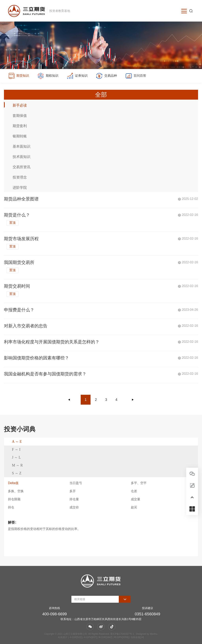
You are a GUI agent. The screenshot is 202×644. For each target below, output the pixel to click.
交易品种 (106, 76)
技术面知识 (22, 157)
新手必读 (20, 105)
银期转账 (20, 136)
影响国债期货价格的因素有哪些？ (36, 358)
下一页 (133, 400)
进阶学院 (20, 188)
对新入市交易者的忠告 (26, 326)
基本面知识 (22, 146)
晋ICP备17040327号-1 (122, 634)
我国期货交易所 (19, 262)
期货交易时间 (17, 286)
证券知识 (77, 76)
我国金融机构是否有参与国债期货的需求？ (45, 374)
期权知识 (48, 76)
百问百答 (136, 76)
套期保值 (20, 116)
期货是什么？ (17, 215)
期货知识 (19, 76)
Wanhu (153, 634)
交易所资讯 (22, 167)
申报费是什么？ (19, 310)
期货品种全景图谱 (21, 199)
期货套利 (20, 126)
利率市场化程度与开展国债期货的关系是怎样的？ (52, 342)
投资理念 (20, 177)
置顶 (12, 223)
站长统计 (63, 637)
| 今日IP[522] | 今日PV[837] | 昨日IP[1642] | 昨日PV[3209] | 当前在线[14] (106, 637)
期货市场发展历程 (21, 239)
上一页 (69, 400)
